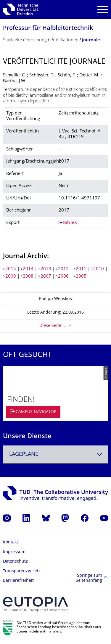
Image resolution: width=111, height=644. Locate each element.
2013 (46, 269)
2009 (11, 277)
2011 (81, 269)
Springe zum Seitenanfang (89, 578)
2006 (63, 277)
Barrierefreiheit (18, 581)
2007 (46, 277)
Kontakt (11, 542)
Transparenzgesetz (22, 571)
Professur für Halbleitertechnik (48, 28)
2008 (28, 277)
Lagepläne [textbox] (24, 454)
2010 (99, 269)
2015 (11, 269)
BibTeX (70, 223)
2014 (28, 269)
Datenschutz (15, 562)
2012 (63, 269)
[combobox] (55, 454)
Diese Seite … (53, 326)
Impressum (14, 552)
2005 (81, 277)
